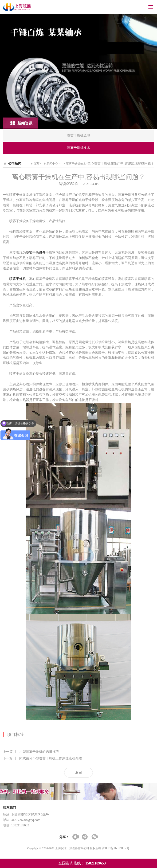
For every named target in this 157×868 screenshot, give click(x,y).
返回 (78, 772)
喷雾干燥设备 (36, 253)
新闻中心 (52, 164)
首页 (36, 164)
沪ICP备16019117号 (116, 848)
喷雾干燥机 (18, 279)
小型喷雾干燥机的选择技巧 (31, 752)
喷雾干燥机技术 (76, 164)
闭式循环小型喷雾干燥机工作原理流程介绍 (42, 758)
